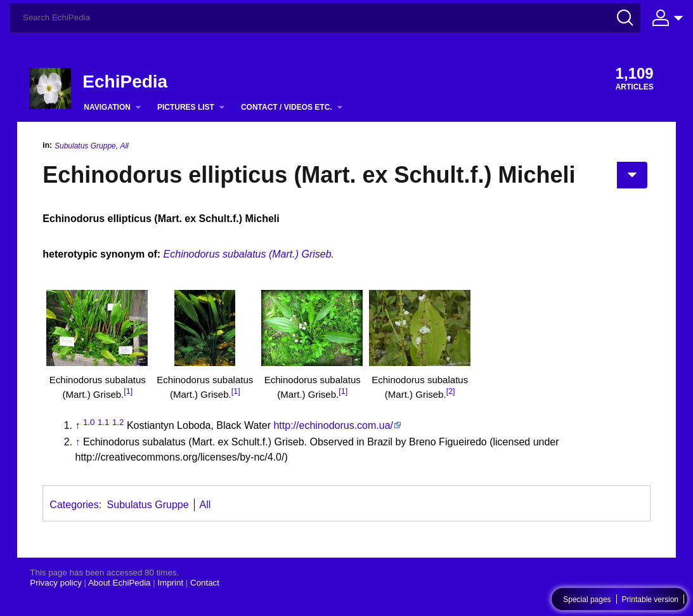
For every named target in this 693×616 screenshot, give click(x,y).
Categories (74, 505)
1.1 (104, 422)
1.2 (118, 422)
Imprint (170, 583)
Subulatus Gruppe (85, 146)
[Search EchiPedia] (325, 18)
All (124, 146)
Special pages (587, 600)
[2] (451, 391)
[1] (128, 391)
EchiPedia (125, 82)
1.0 (89, 422)
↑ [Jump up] (78, 442)
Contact (205, 583)
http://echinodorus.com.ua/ (333, 425)
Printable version (650, 600)
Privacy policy (55, 583)
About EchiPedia (120, 583)
